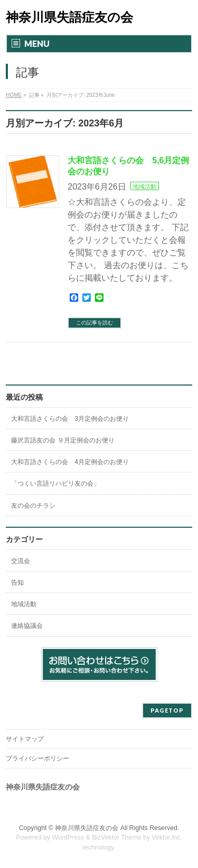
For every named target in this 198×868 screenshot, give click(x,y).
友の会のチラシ (33, 506)
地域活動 (145, 186)
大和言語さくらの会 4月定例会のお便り (70, 462)
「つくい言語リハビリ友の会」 (55, 484)
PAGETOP (167, 710)
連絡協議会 (27, 626)
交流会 (21, 561)
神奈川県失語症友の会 (69, 17)
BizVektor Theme (117, 837)
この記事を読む (95, 323)
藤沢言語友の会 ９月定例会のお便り (63, 440)
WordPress (68, 837)
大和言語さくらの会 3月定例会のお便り (70, 419)
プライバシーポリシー (37, 758)
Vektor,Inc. (167, 837)
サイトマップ (25, 739)
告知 (17, 583)
